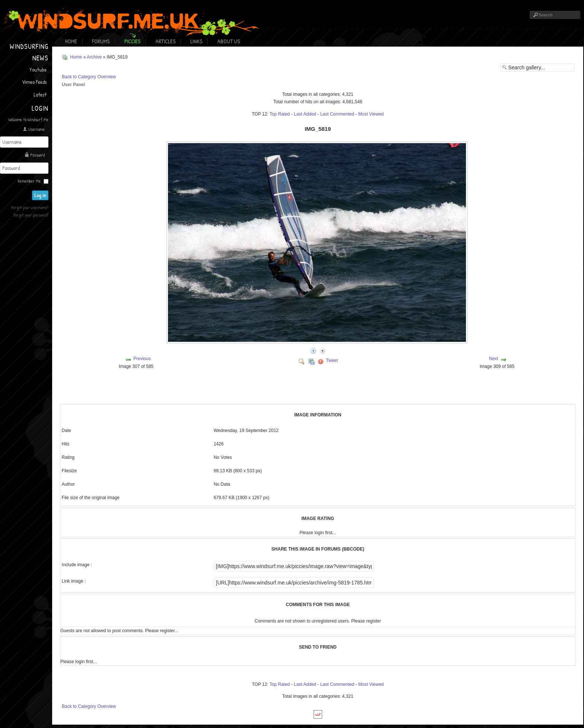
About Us (228, 41)
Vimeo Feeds (34, 82)
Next (494, 358)
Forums (101, 41)
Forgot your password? (31, 214)
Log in (42, 194)
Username (36, 129)
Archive (94, 57)
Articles (165, 41)
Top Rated (280, 113)
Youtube (38, 70)
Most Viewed (371, 113)
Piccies (132, 41)
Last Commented (337, 113)
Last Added (305, 113)
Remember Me (29, 180)
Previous (142, 358)
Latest (40, 94)
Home (71, 41)
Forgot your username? (30, 206)
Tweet (332, 360)
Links (196, 41)
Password (37, 155)
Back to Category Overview (89, 76)
